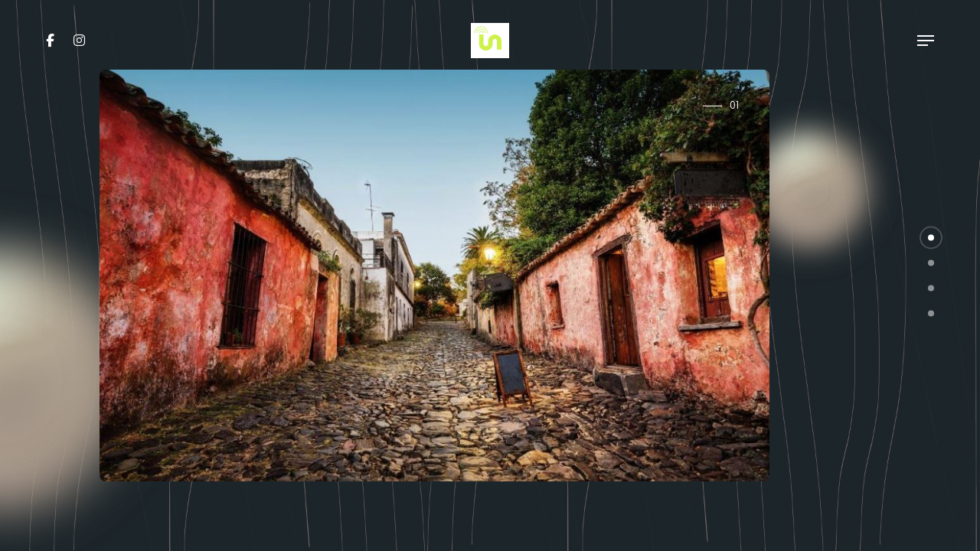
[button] (931, 238)
